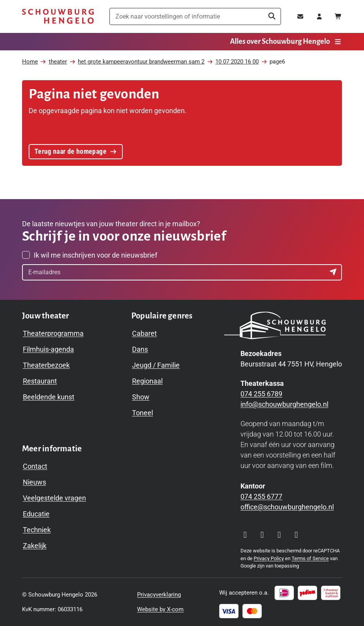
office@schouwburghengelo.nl (287, 507)
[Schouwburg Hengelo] (58, 16)
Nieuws (34, 482)
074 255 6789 (261, 394)
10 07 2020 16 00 (237, 62)
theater (58, 62)
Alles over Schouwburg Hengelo (286, 41)
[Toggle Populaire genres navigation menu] (162, 316)
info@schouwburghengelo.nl (284, 404)
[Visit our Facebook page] (262, 535)
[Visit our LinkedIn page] (296, 535)
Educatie (36, 514)
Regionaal (147, 381)
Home (30, 62)
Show (141, 397)
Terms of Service (310, 558)
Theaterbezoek (46, 365)
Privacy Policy (269, 558)
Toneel (143, 413)
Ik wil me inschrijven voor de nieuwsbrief (95, 255)
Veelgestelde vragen (54, 498)
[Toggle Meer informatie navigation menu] (52, 449)
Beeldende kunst (49, 397)
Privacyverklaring (159, 595)
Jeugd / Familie (156, 365)
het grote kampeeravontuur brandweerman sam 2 (141, 62)
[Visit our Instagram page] (245, 535)
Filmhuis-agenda (48, 349)
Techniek (37, 530)
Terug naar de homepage (76, 150)
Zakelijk (35, 546)
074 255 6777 (261, 496)
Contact (35, 466)
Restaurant (40, 381)
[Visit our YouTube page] (279, 535)
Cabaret (144, 333)
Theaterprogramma (53, 333)
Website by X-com (160, 609)
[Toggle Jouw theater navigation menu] (46, 316)
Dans (140, 349)
